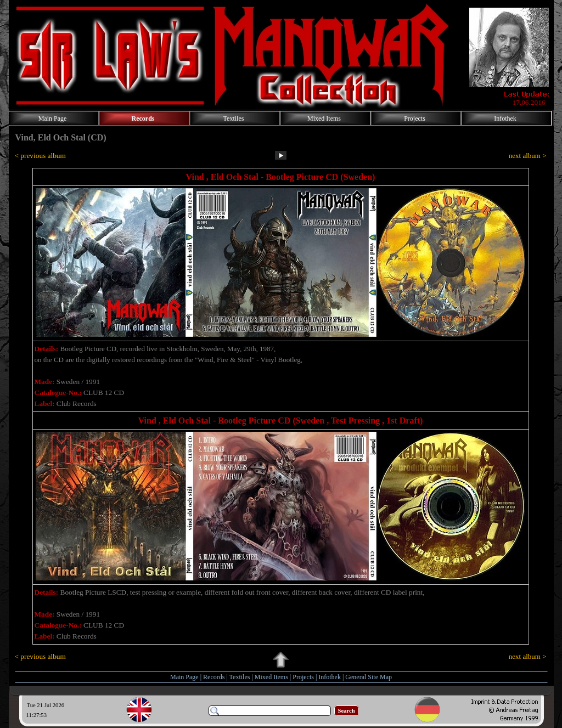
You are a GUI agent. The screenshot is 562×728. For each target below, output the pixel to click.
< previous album (40, 156)
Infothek (330, 677)
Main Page (184, 677)
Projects (303, 677)
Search (347, 711)
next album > (528, 156)
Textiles (240, 677)
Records (214, 677)
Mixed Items (271, 677)
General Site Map (369, 677)
